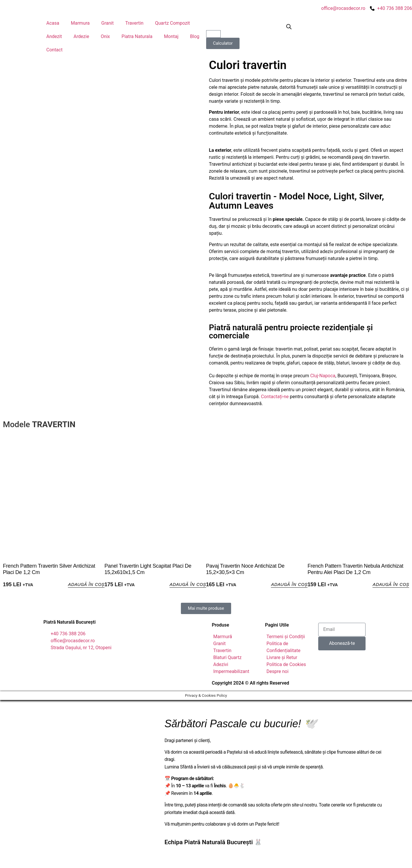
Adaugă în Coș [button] (84, 585)
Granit (108, 23)
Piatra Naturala (137, 36)
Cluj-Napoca (323, 376)
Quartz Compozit (172, 23)
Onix (105, 36)
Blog (195, 36)
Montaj (171, 36)
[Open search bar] (289, 27)
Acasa (53, 23)
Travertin (134, 23)
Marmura (80, 23)
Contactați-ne (275, 397)
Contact (55, 50)
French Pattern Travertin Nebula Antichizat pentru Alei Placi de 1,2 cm (355, 569)
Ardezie (81, 36)
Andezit (54, 36)
